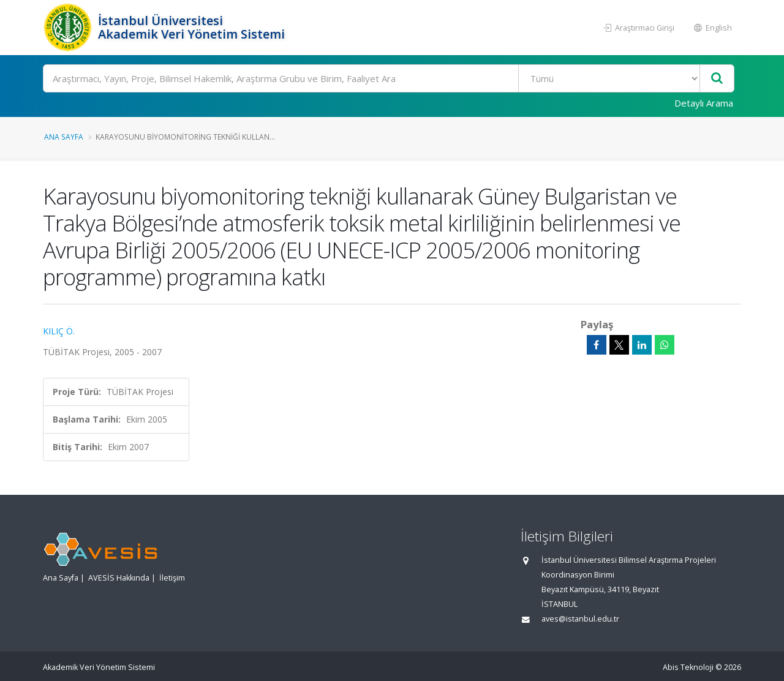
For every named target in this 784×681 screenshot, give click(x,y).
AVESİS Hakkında (119, 578)
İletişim (172, 578)
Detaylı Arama (704, 103)
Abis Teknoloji (688, 667)
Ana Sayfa (64, 137)
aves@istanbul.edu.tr (580, 619)
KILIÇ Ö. (59, 331)
